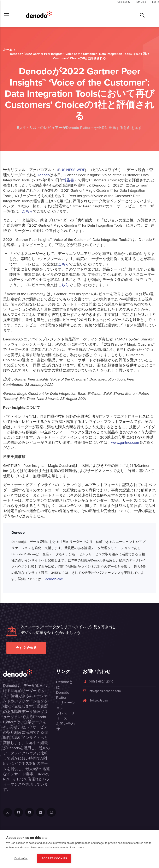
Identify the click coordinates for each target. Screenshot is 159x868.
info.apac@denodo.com (102, 691)
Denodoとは (64, 684)
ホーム (8, 50)
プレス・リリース (65, 716)
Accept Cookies (54, 858)
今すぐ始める (26, 648)
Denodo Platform (63, 695)
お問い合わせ (65, 726)
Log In (156, 2)
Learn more (77, 847)
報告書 (69, 180)
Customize (21, 858)
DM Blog (141, 2)
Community (124, 2)
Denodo (43, 175)
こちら (27, 211)
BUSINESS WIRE (72, 170)
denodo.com (54, 579)
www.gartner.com (125, 442)
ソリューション (65, 705)
